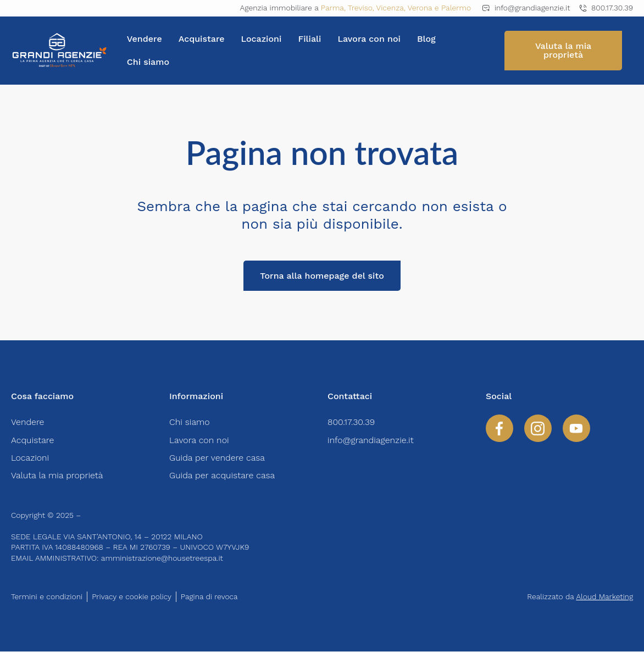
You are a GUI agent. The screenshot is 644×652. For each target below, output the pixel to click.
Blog (426, 39)
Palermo (456, 8)
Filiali (309, 39)
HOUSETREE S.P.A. (116, 515)
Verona (420, 8)
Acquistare (202, 39)
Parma (332, 8)
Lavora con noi (369, 39)
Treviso (360, 8)
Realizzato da (579, 596)
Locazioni (262, 39)
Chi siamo (148, 62)
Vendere (145, 39)
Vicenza (390, 8)
